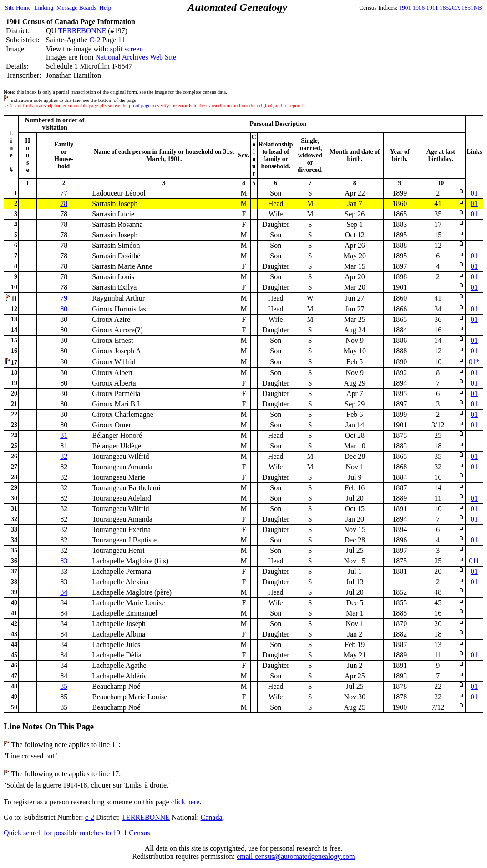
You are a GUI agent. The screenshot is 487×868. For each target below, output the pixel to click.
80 (64, 309)
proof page (140, 105)
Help (105, 8)
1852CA (450, 8)
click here (185, 802)
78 (64, 203)
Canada (212, 817)
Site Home (18, 8)
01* (474, 362)
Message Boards (76, 8)
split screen (127, 49)
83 (64, 561)
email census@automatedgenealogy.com (296, 856)
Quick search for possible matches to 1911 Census (77, 833)
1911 (432, 8)
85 (64, 686)
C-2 (95, 40)
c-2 (90, 817)
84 (64, 592)
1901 (405, 8)
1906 (419, 8)
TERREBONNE (82, 31)
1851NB (472, 8)
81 (64, 435)
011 (474, 561)
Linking (44, 8)
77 (64, 193)
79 (64, 298)
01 (474, 193)
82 (64, 456)
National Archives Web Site (136, 57)
